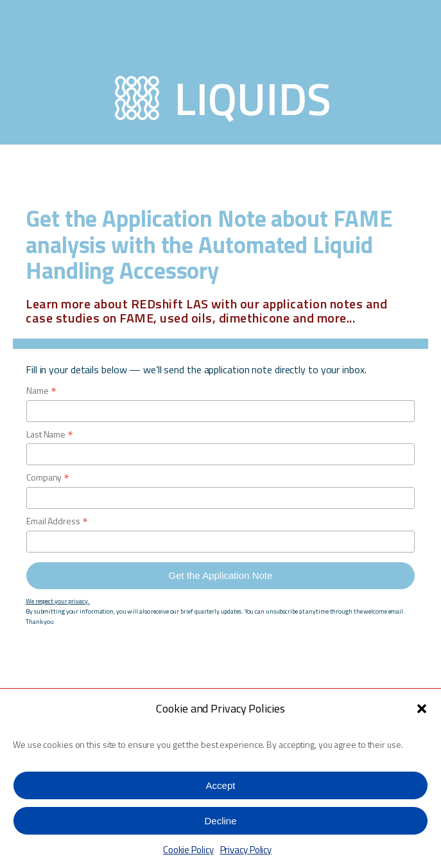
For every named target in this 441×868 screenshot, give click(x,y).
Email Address (57, 521)
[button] (422, 709)
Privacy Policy (246, 850)
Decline (220, 821)
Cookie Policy (188, 850)
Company (48, 478)
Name (41, 391)
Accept (221, 785)
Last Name (50, 435)
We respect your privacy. (58, 601)
